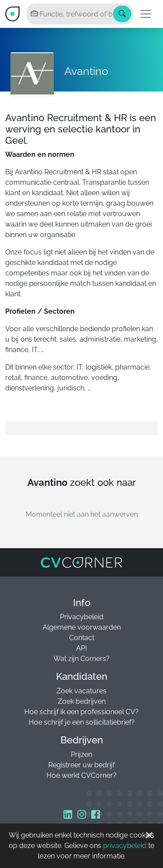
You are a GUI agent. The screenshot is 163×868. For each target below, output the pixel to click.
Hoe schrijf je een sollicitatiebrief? (82, 722)
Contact (82, 638)
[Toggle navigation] (146, 14)
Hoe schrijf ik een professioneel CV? (81, 712)
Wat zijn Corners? (81, 659)
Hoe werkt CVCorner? (81, 775)
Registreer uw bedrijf (81, 765)
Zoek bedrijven (82, 701)
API (81, 648)
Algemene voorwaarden (82, 627)
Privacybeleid (82, 617)
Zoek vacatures (81, 691)
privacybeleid (125, 846)
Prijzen (81, 754)
